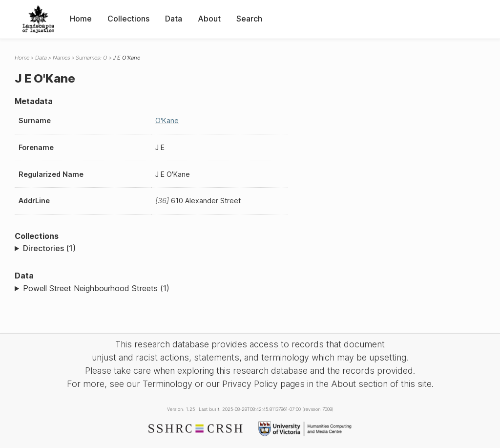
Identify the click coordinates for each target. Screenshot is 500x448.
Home (81, 19)
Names (62, 58)
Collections (128, 19)
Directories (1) (49, 248)
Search (249, 19)
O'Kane (167, 120)
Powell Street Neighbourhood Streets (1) (96, 288)
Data (174, 19)
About (209, 19)
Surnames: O (91, 58)
